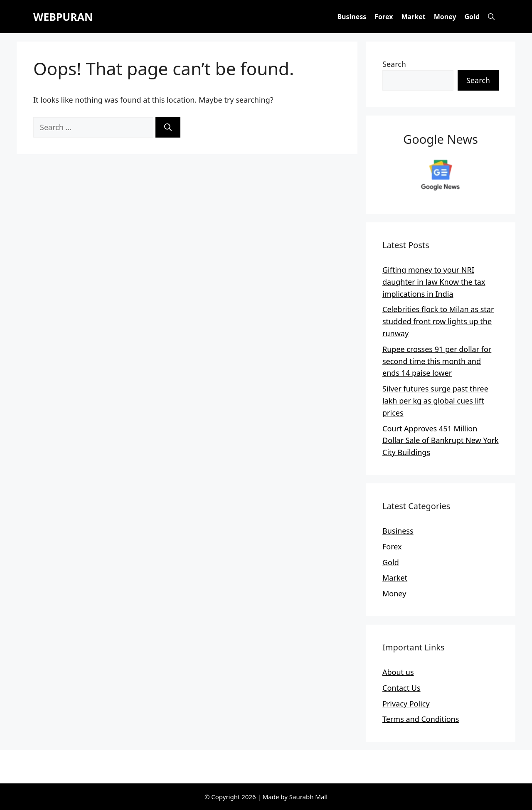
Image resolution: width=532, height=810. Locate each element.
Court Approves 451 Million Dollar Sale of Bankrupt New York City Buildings (441, 441)
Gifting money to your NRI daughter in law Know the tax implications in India (434, 282)
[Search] (168, 127)
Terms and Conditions (421, 719)
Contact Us (401, 688)
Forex (384, 17)
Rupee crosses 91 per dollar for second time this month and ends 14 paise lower (437, 361)
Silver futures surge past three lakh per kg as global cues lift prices (435, 401)
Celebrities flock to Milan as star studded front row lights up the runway (438, 321)
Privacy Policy (406, 704)
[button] (491, 17)
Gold (472, 17)
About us (398, 672)
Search (394, 64)
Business (352, 17)
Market (413, 17)
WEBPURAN (63, 17)
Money (445, 17)
